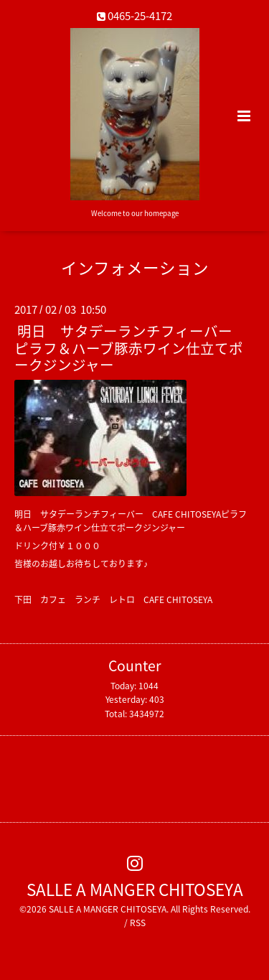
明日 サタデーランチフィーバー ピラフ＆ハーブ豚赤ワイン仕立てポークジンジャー (131, 347)
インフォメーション (135, 267)
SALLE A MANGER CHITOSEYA (135, 889)
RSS (138, 923)
